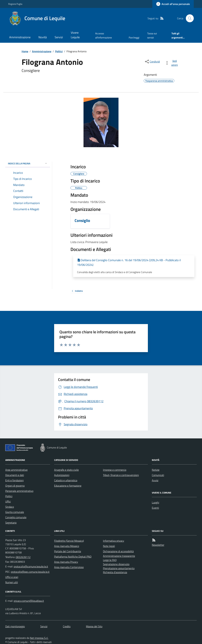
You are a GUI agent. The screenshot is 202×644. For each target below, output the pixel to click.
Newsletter (158, 545)
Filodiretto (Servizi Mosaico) (69, 541)
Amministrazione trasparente (119, 556)
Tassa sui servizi (152, 35)
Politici (59, 51)
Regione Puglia (15, 4)
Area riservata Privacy (66, 562)
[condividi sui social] (152, 62)
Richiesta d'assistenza (115, 572)
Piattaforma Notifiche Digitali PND (73, 557)
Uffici (8, 501)
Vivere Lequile (75, 35)
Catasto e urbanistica (66, 480)
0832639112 (23, 557)
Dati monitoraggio (15, 626)
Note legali (109, 546)
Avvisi (155, 480)
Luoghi (155, 502)
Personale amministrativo (19, 491)
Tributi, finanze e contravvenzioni (121, 475)
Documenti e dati (15, 475)
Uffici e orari (12, 577)
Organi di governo (15, 486)
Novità (43, 37)
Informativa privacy (114, 541)
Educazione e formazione (68, 486)
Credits (67, 626)
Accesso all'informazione (104, 35)
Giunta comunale (15, 512)
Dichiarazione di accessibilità (118, 551)
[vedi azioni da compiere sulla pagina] (172, 63)
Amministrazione (20, 37)
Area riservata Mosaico (67, 546)
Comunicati (158, 475)
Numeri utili (12, 582)
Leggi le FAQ (110, 560)
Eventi (155, 508)
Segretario (11, 523)
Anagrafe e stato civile (66, 470)
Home (25, 51)
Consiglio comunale (16, 517)
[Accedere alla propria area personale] (173, 4)
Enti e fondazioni (14, 480)
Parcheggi (134, 38)
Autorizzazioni (62, 475)
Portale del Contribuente (68, 551)
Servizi (59, 37)
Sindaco (10, 507)
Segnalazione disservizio (116, 564)
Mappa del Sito (94, 626)
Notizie (156, 470)
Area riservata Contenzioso (69, 567)
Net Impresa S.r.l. (39, 638)
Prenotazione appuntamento (119, 568)
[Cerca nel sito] (188, 18)
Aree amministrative (16, 470)
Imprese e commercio (115, 470)
